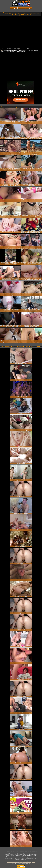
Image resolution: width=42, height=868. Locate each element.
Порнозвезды (27, 8)
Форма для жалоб (23, 862)
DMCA (33, 862)
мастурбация (21, 52)
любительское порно (11, 50)
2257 (30, 862)
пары (3, 52)
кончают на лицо (33, 50)
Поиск (20, 8)
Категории (14, 8)
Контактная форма (12, 862)
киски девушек (11, 52)
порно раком (23, 50)
